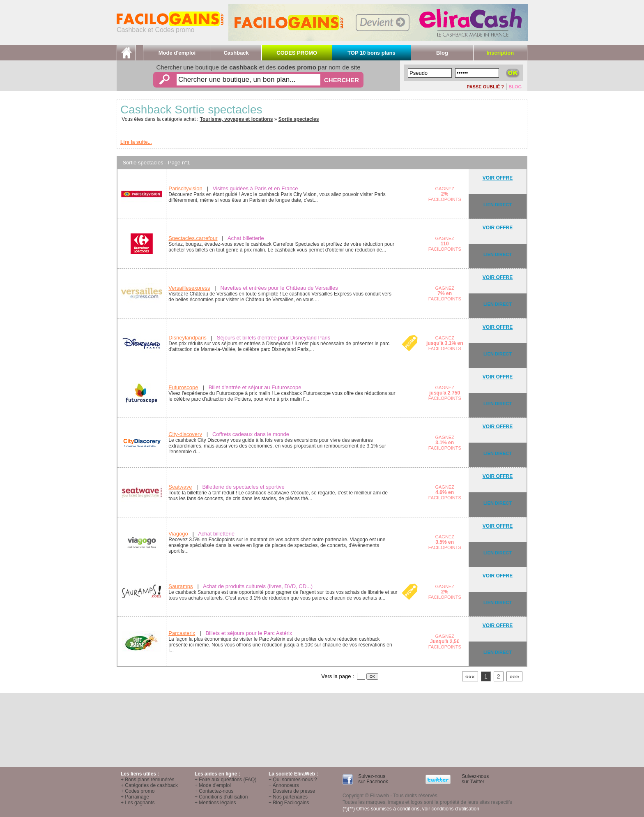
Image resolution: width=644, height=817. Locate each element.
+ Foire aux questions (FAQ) (225, 780)
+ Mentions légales (215, 803)
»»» (514, 676)
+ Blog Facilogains (289, 803)
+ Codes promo (138, 791)
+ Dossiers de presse (292, 791)
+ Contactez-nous (214, 791)
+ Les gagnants (138, 803)
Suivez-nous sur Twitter (475, 779)
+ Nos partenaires (288, 797)
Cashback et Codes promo (170, 27)
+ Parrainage (135, 797)
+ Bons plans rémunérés (147, 780)
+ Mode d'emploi (213, 785)
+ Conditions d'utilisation (221, 797)
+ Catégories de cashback (149, 785)
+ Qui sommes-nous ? (293, 780)
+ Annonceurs (284, 785)
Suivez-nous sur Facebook (373, 779)
